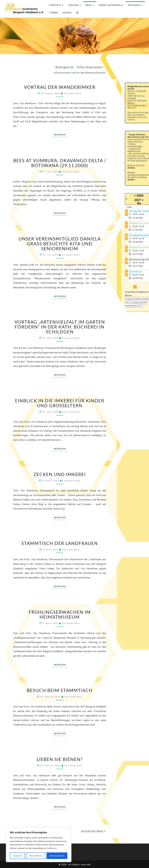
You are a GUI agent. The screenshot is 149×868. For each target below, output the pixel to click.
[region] (39, 845)
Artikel (131, 168)
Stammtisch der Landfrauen (60, 543)
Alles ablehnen (36, 856)
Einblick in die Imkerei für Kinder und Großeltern (60, 403)
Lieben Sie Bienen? (60, 759)
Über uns (73, 5)
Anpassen (17, 856)
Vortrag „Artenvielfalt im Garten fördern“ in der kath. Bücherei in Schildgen (60, 327)
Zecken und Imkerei (60, 474)
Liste (129, 207)
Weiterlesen (61, 134)
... (143, 287)
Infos (88, 5)
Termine (54, 13)
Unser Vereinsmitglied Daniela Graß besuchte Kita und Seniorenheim (60, 244)
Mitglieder (134, 5)
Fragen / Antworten (110, 5)
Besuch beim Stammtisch (60, 690)
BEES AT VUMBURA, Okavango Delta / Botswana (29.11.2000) (60, 163)
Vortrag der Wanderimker (60, 87)
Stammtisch (135, 271)
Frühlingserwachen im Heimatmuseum (60, 614)
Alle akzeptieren (57, 856)
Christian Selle (73, 93)
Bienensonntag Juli (139, 259)
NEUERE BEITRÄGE (93, 831)
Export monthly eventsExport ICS (136, 304)
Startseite (55, 5)
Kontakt (67, 13)
